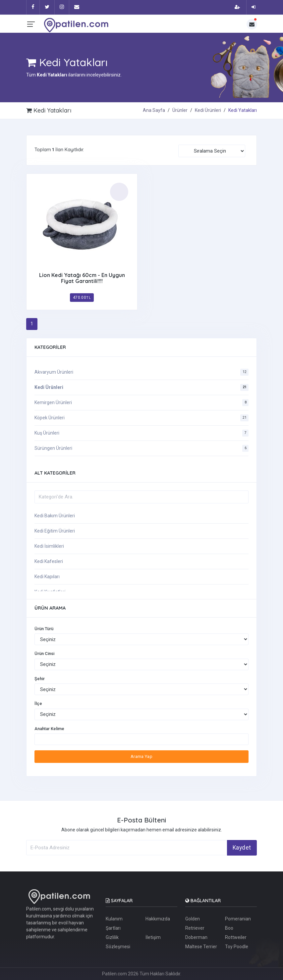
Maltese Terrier (201, 947)
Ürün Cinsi (44, 653)
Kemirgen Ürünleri (53, 402)
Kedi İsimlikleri (49, 546)
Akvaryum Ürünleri (54, 372)
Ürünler (180, 110)
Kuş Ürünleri (47, 433)
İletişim (153, 937)
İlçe (38, 703)
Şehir (40, 679)
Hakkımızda (158, 919)
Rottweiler (236, 937)
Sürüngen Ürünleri (53, 448)
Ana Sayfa (154, 110)
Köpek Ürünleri (50, 418)
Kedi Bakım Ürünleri (55, 516)
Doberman (196, 937)
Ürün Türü (44, 629)
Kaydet (242, 848)
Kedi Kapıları (47, 577)
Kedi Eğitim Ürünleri (55, 531)
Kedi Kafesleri (49, 561)
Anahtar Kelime (49, 729)
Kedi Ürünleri (208, 110)
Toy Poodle (237, 947)
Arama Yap (142, 756)
